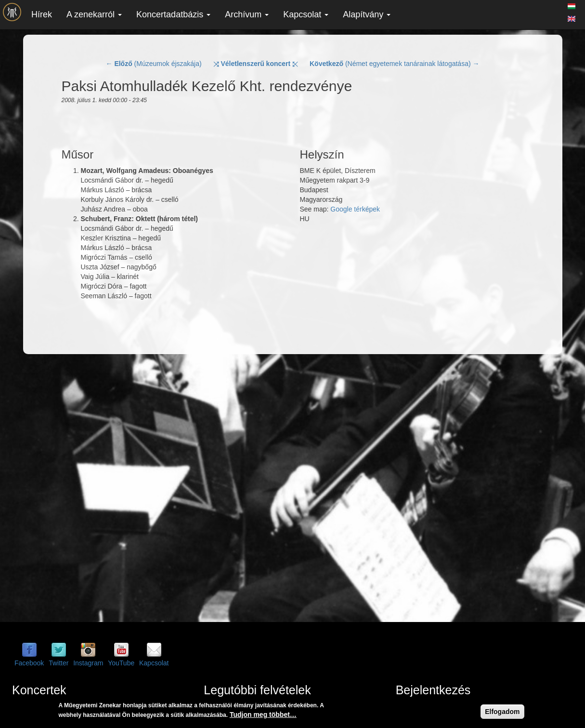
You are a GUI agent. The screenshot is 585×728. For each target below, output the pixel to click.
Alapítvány (367, 14)
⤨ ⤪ (256, 64)
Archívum (247, 14)
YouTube (121, 663)
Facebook (29, 663)
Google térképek (355, 209)
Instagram (88, 663)
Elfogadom (502, 712)
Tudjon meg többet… (263, 715)
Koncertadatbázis (173, 14)
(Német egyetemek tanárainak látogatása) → (395, 64)
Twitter (58, 663)
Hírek (42, 14)
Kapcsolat (306, 14)
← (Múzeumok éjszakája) (154, 64)
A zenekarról (94, 14)
